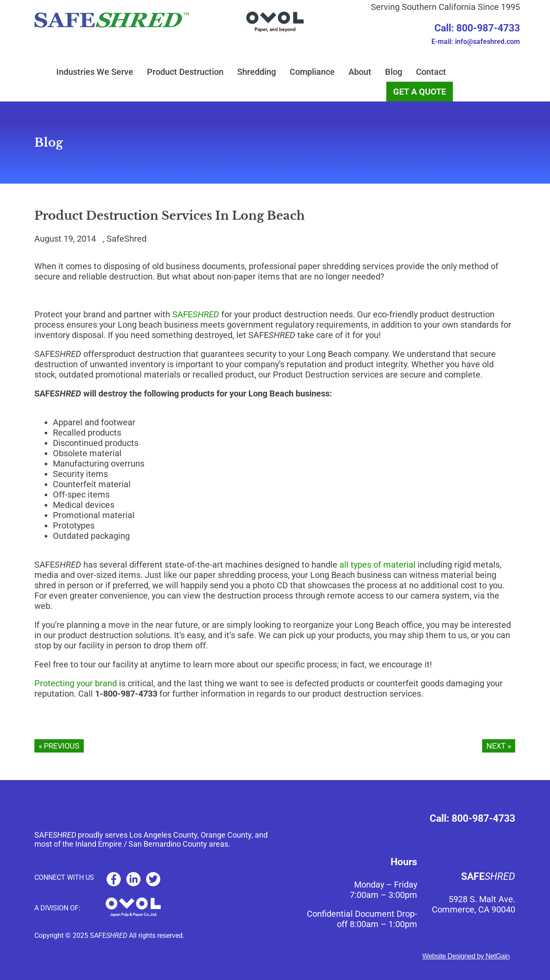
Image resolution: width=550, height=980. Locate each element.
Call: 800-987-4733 (477, 28)
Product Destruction (185, 72)
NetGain (498, 956)
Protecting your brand (76, 683)
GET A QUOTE (420, 92)
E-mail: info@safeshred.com (476, 41)
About (360, 72)
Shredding (257, 72)
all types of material (377, 565)
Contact (431, 72)
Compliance (312, 72)
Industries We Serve (95, 72)
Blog (394, 72)
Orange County (226, 835)
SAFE (196, 314)
